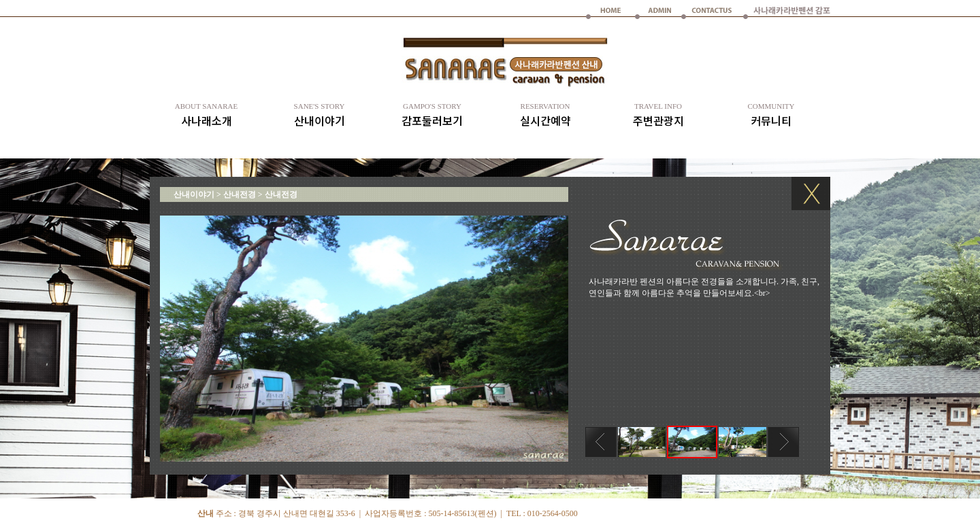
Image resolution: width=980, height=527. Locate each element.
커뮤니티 (771, 115)
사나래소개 (206, 115)
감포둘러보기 (432, 115)
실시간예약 (545, 115)
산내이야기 (319, 115)
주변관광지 (658, 115)
